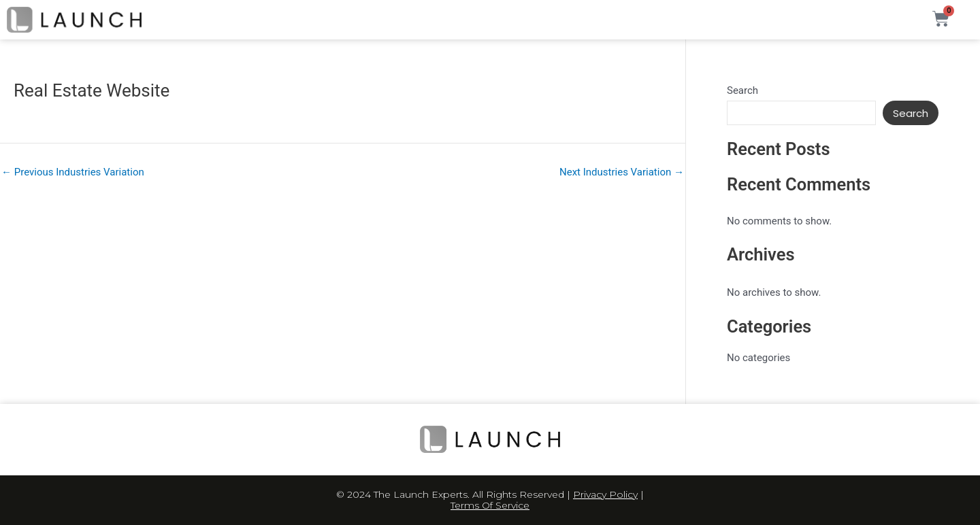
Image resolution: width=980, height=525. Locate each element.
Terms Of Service (490, 505)
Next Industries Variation (622, 172)
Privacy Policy (605, 494)
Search (742, 90)
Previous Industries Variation (73, 172)
